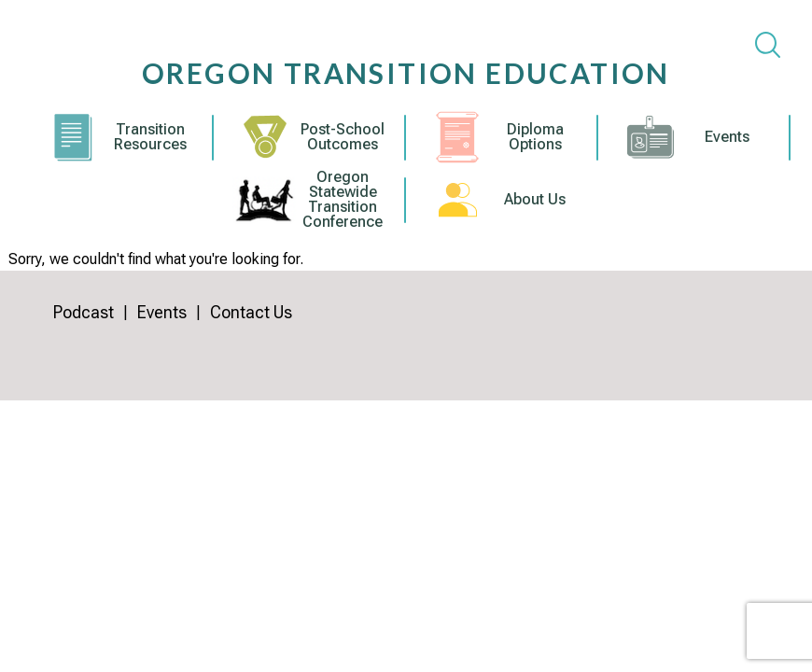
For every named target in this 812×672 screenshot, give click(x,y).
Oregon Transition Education (406, 73)
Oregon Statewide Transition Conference (343, 200)
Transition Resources (150, 137)
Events (727, 137)
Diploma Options (535, 137)
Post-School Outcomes (343, 137)
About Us (535, 200)
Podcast (84, 312)
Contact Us (251, 312)
